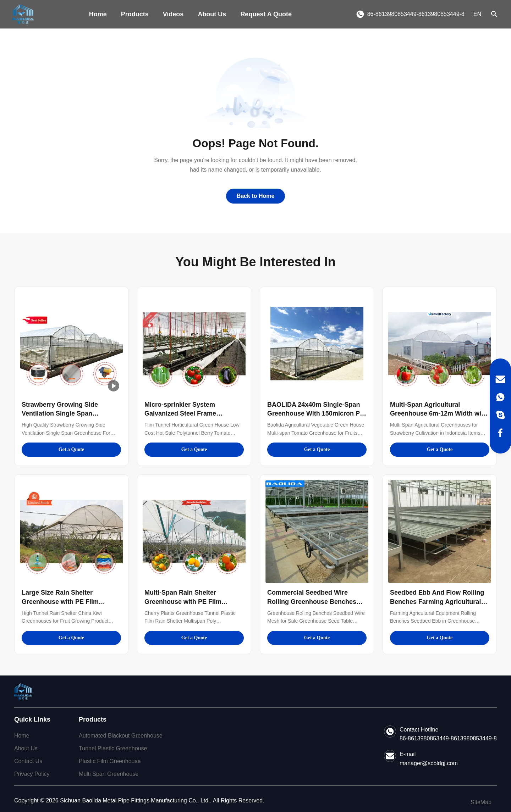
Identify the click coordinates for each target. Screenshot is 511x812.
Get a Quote (71, 449)
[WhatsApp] (500, 397)
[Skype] (500, 415)
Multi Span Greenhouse (109, 774)
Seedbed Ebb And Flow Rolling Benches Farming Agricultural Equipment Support (437, 601)
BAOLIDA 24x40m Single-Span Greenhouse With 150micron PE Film (316, 413)
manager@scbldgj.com (429, 763)
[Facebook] (500, 433)
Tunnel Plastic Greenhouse (113, 748)
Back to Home (256, 196)
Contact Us (28, 761)
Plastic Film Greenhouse (110, 761)
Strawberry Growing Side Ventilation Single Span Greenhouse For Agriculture (64, 413)
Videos (173, 14)
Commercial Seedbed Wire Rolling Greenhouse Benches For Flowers (312, 601)
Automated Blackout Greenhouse (121, 736)
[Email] (500, 379)
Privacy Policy (32, 774)
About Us (212, 14)
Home (98, 14)
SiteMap (481, 802)
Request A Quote (266, 14)
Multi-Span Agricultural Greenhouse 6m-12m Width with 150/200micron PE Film (439, 413)
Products (135, 14)
